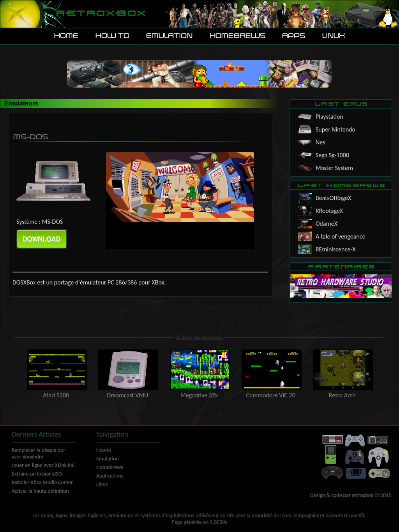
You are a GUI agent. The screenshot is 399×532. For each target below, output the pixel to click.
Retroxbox (100, 14)
